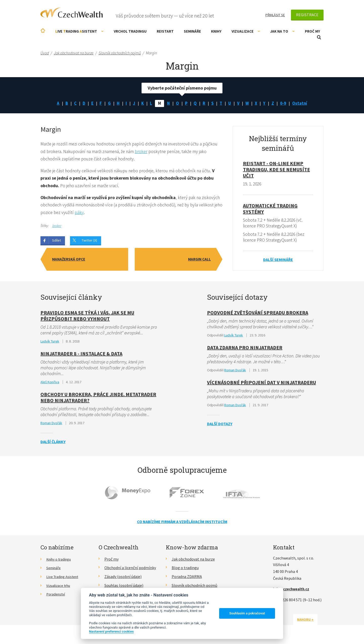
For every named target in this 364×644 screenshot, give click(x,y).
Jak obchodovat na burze (193, 561)
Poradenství (57, 596)
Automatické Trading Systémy (270, 209)
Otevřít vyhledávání (319, 37)
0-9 (285, 104)
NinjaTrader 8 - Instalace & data (81, 355)
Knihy (216, 31)
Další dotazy (220, 426)
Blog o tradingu (185, 570)
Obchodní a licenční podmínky (130, 570)
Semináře (192, 31)
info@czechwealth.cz (293, 591)
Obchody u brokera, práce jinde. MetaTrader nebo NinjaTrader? (98, 399)
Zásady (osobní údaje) (123, 579)
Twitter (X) (89, 242)
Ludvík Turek (50, 343)
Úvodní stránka (43, 30)
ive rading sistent (79, 31)
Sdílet (56, 242)
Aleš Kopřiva (50, 384)
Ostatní (302, 104)
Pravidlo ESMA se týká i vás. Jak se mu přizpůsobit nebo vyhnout (87, 317)
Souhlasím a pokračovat (247, 613)
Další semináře (278, 261)
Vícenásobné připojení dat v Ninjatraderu (261, 384)
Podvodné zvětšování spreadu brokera (258, 314)
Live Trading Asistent (64, 579)
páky (88, 214)
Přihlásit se (275, 15)
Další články (53, 444)
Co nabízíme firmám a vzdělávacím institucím (182, 524)
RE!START (165, 31)
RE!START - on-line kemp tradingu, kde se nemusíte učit (276, 170)
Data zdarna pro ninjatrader (245, 349)
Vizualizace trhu (60, 588)
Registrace (307, 15)
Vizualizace (246, 31)
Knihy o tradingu (61, 561)
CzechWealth (72, 13)
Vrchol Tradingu (130, 31)
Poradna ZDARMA (187, 579)
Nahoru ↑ (311, 621)
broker (161, 152)
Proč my (312, 31)
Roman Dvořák (51, 425)
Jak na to (282, 31)
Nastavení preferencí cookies (111, 631)
